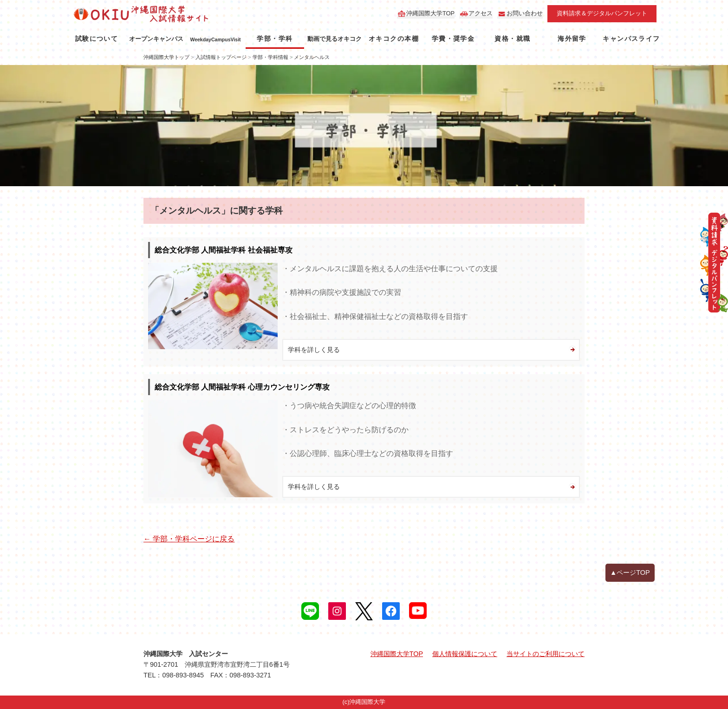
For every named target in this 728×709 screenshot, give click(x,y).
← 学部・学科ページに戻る (189, 539)
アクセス (481, 13)
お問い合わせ (525, 13)
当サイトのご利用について (546, 654)
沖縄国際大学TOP (430, 13)
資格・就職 (512, 39)
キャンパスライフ (631, 39)
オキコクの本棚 (394, 39)
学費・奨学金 (453, 39)
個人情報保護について (465, 654)
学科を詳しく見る (314, 350)
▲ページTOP (630, 572)
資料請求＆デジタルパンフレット (602, 13)
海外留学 (572, 39)
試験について (97, 39)
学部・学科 (275, 39)
